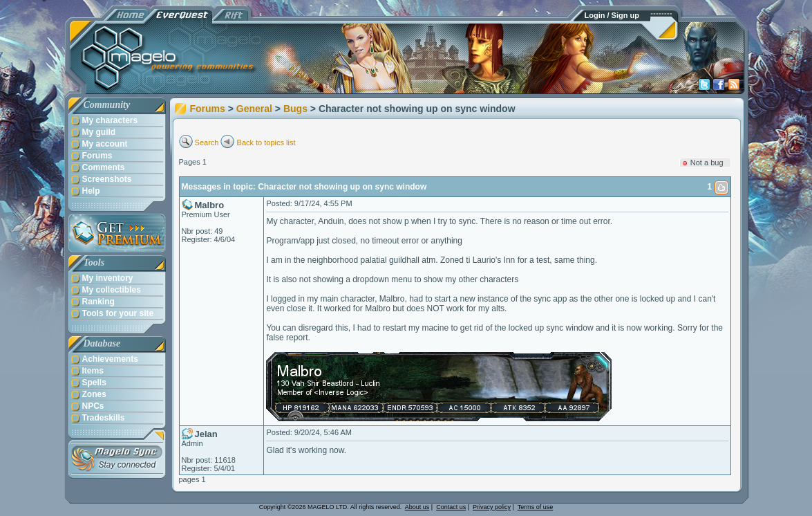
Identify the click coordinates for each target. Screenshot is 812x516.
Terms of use (536, 507)
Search (207, 142)
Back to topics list (266, 142)
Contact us (451, 507)
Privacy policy (492, 507)
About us (417, 507)
